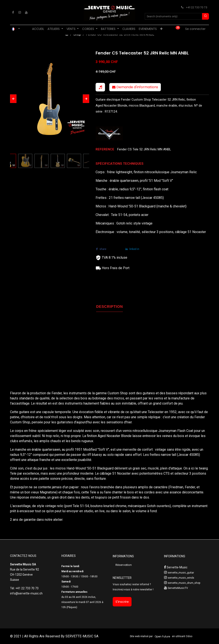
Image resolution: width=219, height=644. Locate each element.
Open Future (162, 636)
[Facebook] (13, 12)
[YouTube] (26, 12)
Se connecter (195, 29)
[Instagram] (20, 12)
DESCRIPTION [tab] (110, 307)
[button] (13, 99)
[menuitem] (38, 29)
